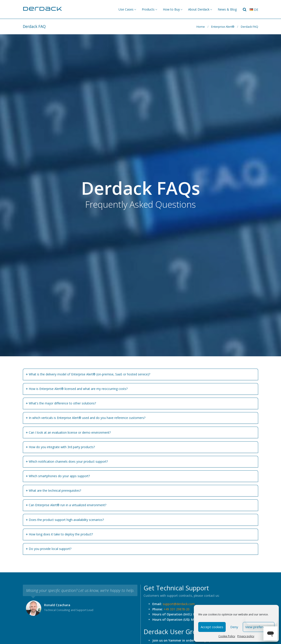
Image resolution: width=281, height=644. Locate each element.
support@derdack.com (179, 604)
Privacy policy (246, 636)
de (254, 10)
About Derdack (199, 9)
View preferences (259, 627)
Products (148, 9)
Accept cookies (212, 627)
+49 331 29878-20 (177, 609)
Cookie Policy (227, 636)
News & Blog (227, 9)
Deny (234, 627)
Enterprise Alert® (223, 27)
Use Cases (126, 9)
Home (201, 27)
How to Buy (171, 9)
